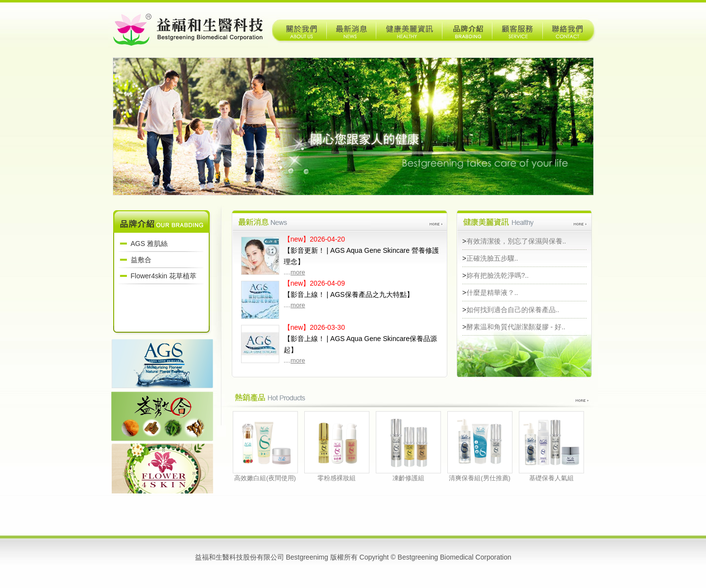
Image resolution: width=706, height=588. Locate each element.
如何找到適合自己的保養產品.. (513, 310)
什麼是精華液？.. (492, 293)
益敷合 (141, 260)
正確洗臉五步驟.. (492, 258)
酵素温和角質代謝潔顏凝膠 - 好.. (516, 327)
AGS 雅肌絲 (149, 244)
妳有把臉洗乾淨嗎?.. (498, 275)
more (298, 272)
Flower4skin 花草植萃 (164, 276)
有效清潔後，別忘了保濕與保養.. (516, 241)
